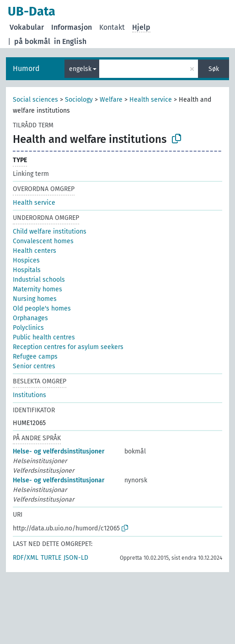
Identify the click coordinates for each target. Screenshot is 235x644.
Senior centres (34, 366)
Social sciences (35, 100)
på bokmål (32, 41)
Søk (214, 69)
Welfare (111, 100)
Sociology (79, 100)
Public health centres (44, 337)
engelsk (80, 69)
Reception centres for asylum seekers (68, 347)
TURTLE (51, 558)
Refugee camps (35, 357)
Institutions (29, 395)
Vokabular (27, 27)
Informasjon (72, 27)
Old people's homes (42, 308)
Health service (151, 100)
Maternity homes (37, 289)
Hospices (26, 260)
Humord (26, 68)
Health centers (35, 251)
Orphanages (30, 318)
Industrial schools (39, 280)
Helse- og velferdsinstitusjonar (59, 480)
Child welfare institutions (50, 232)
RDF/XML (26, 558)
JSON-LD (76, 558)
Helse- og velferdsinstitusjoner (59, 451)
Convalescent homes (43, 241)
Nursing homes (35, 299)
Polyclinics (28, 328)
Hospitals (27, 270)
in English (70, 41)
